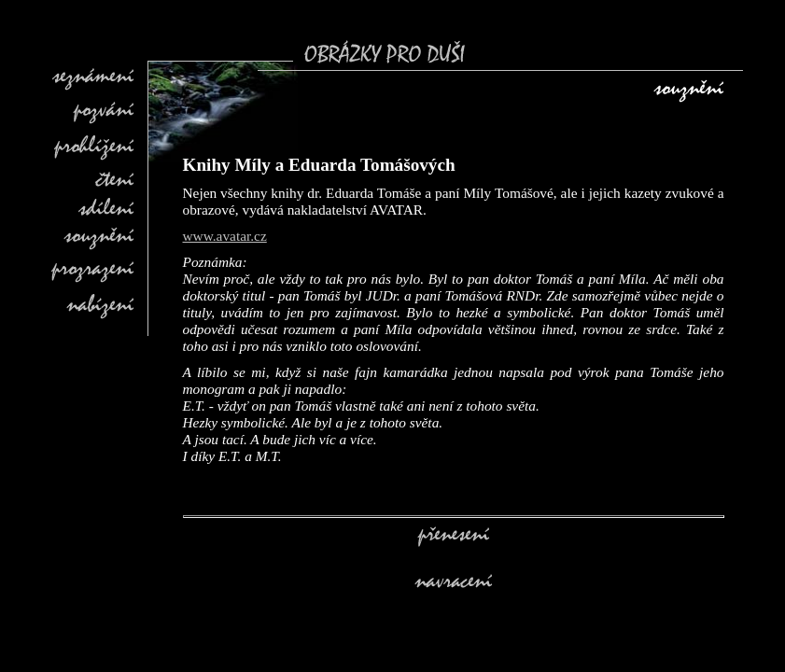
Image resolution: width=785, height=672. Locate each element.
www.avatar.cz (225, 236)
